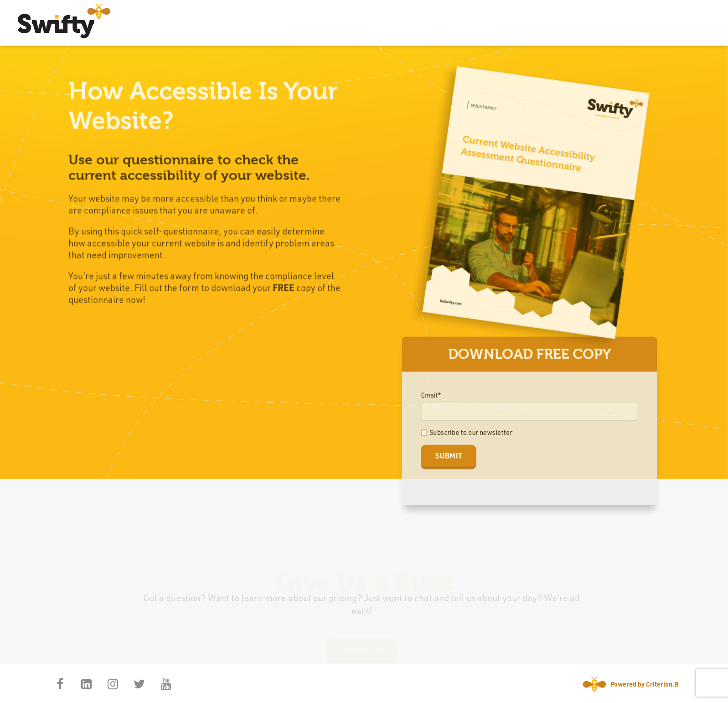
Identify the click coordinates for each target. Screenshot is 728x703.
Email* (434, 398)
